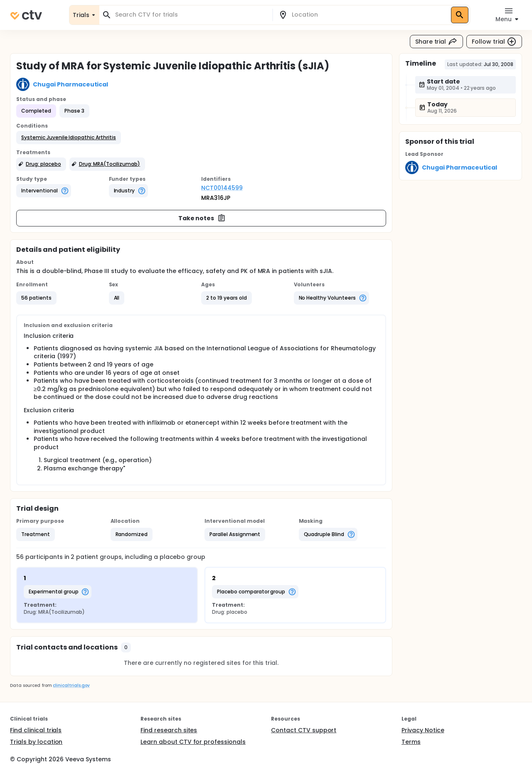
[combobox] (191, 15)
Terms (411, 742)
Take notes (202, 218)
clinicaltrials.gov (71, 685)
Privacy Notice (423, 730)
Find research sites (169, 730)
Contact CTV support (304, 730)
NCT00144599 (222, 188)
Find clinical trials (36, 730)
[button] (69, 138)
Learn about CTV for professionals (193, 742)
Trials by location (36, 742)
